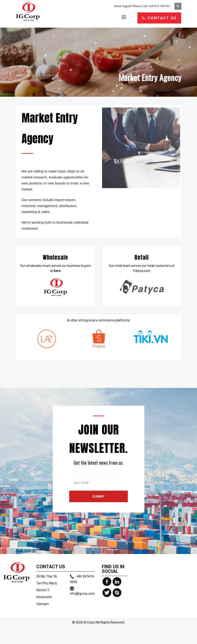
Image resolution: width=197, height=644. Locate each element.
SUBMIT (99, 496)
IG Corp (89, 622)
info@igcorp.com (82, 594)
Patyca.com (142, 271)
